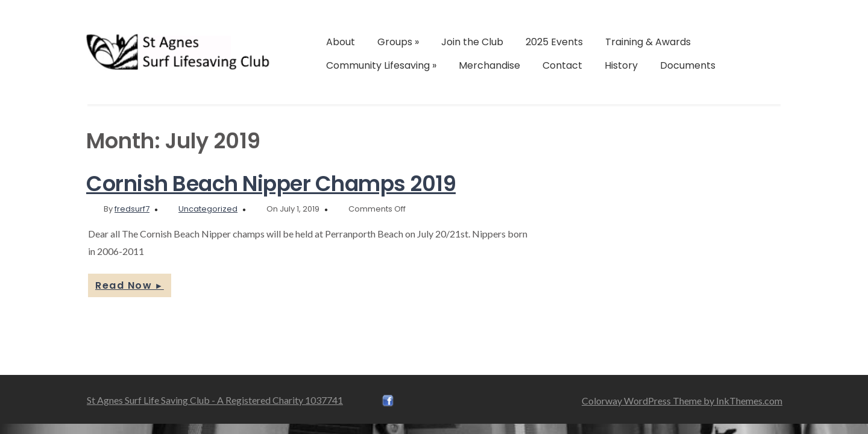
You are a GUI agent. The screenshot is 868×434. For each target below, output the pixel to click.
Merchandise (489, 65)
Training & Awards (648, 42)
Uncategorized (208, 209)
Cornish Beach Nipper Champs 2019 (271, 184)
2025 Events (554, 42)
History (621, 65)
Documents (688, 65)
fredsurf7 (132, 209)
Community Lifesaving (381, 65)
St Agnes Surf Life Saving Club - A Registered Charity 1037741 (215, 400)
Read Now (130, 285)
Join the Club (472, 42)
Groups (398, 42)
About (341, 42)
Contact (562, 65)
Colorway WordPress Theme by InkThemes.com (682, 401)
